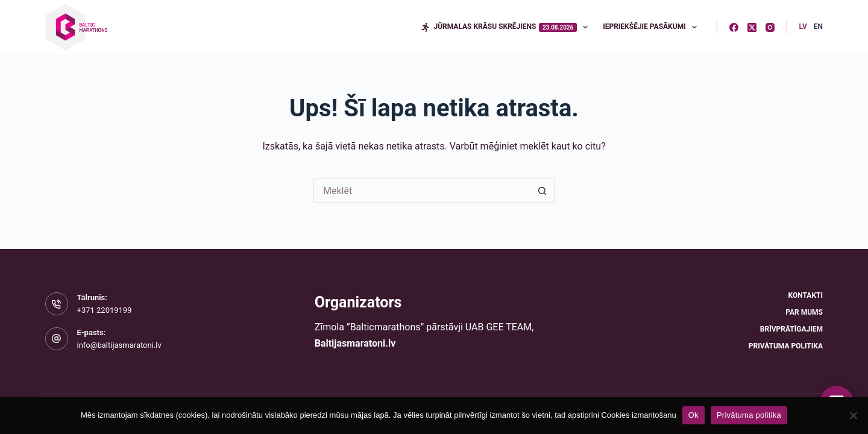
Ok (693, 415)
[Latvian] (803, 27)
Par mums (804, 312)
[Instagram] (770, 27)
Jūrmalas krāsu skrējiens (507, 27)
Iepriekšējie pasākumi (652, 27)
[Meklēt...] (422, 190)
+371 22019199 (105, 310)
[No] (853, 415)
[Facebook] (734, 27)
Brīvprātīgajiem (791, 329)
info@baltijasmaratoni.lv (119, 345)
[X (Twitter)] (752, 27)
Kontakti (806, 295)
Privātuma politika (786, 346)
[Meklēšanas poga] (542, 190)
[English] (818, 27)
